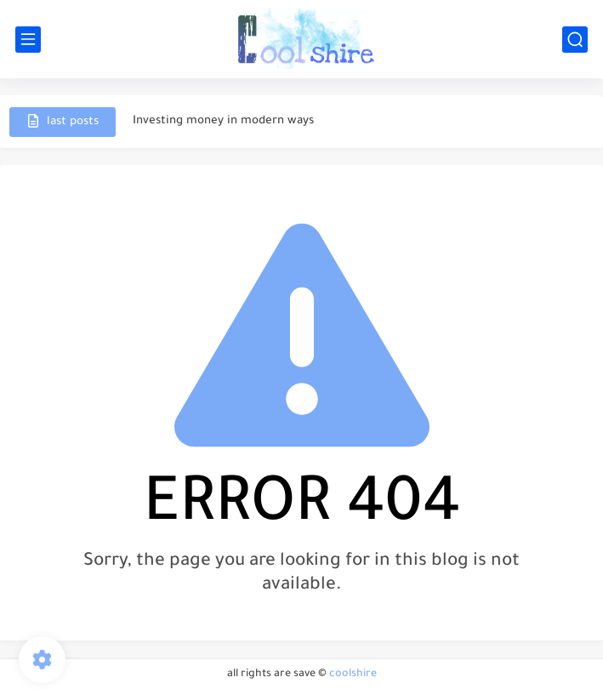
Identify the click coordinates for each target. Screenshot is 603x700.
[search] (575, 40)
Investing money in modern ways (223, 121)
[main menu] (28, 40)
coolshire (353, 674)
